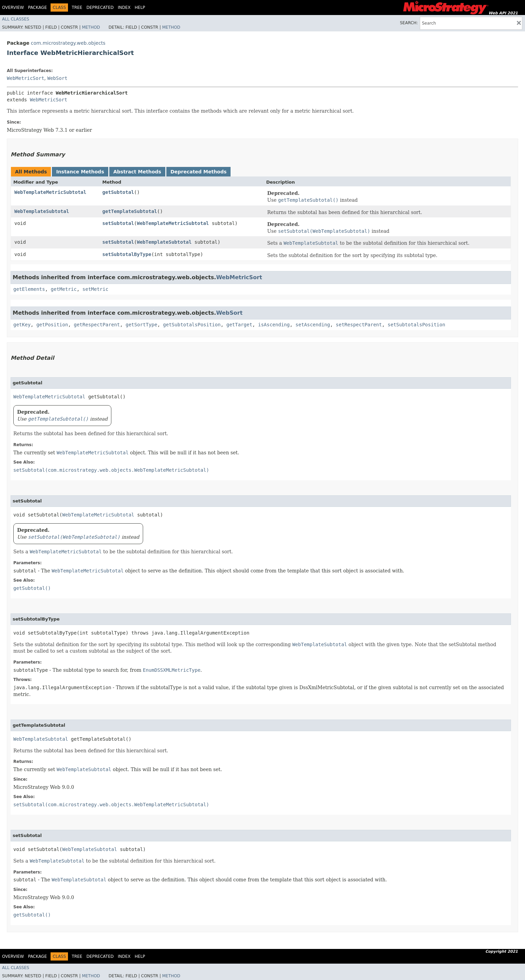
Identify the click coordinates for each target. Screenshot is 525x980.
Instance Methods (80, 172)
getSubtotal (118, 192)
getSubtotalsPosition (192, 325)
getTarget (239, 325)
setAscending (313, 325)
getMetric (64, 289)
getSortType (142, 325)
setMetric (95, 289)
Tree (77, 8)
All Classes (16, 19)
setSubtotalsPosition (417, 325)
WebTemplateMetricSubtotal (50, 192)
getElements (29, 289)
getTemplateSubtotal (130, 211)
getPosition (52, 325)
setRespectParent (359, 325)
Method (91, 27)
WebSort (57, 78)
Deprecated (100, 8)
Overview (13, 8)
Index (124, 8)
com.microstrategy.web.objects (68, 43)
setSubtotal (118, 223)
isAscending (274, 325)
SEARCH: (409, 23)
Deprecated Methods (198, 172)
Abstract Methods (137, 172)
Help (140, 8)
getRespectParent (97, 325)
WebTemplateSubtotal (42, 211)
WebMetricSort (26, 78)
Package (37, 8)
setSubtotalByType (127, 254)
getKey (22, 325)
